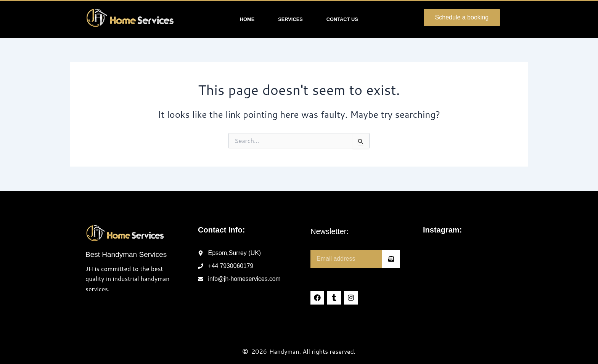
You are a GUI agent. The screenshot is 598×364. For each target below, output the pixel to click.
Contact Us (342, 19)
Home (247, 19)
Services (290, 19)
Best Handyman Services (126, 254)
